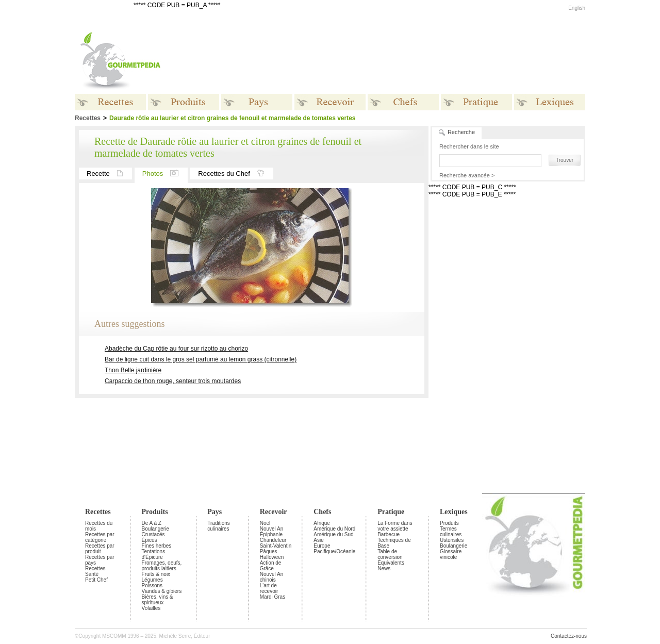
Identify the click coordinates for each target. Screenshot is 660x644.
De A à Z (152, 523)
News (384, 568)
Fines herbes (157, 546)
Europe (322, 546)
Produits (155, 512)
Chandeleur (273, 540)
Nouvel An (272, 529)
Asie (318, 540)
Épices (150, 540)
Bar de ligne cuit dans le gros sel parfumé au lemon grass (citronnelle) (201, 359)
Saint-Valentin (276, 546)
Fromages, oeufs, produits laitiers (162, 566)
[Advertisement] (394, 61)
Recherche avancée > (467, 175)
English (577, 8)
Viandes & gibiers (162, 591)
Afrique (322, 523)
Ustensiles (452, 540)
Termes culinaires (451, 532)
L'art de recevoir (269, 588)
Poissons (152, 585)
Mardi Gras (273, 597)
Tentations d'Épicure (154, 554)
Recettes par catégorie (100, 537)
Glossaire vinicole (451, 554)
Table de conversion (390, 554)
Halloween (272, 557)
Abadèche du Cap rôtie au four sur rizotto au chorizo (176, 349)
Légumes (152, 580)
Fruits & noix (156, 574)
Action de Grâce (271, 566)
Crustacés (153, 534)
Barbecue (389, 534)
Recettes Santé (95, 571)
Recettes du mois (99, 526)
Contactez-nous (569, 636)
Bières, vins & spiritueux (158, 600)
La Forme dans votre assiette (395, 526)
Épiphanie (271, 534)
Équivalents (391, 563)
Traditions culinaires (219, 526)
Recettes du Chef (235, 174)
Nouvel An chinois (272, 577)
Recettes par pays (100, 560)
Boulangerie (155, 529)
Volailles (151, 608)
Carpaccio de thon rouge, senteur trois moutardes (173, 381)
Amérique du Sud (333, 534)
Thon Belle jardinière (133, 370)
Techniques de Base (394, 543)
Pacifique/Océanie (334, 551)
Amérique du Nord (334, 529)
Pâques (269, 551)
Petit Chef (96, 580)
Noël (265, 523)
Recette (109, 174)
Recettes (98, 512)
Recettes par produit (100, 549)
